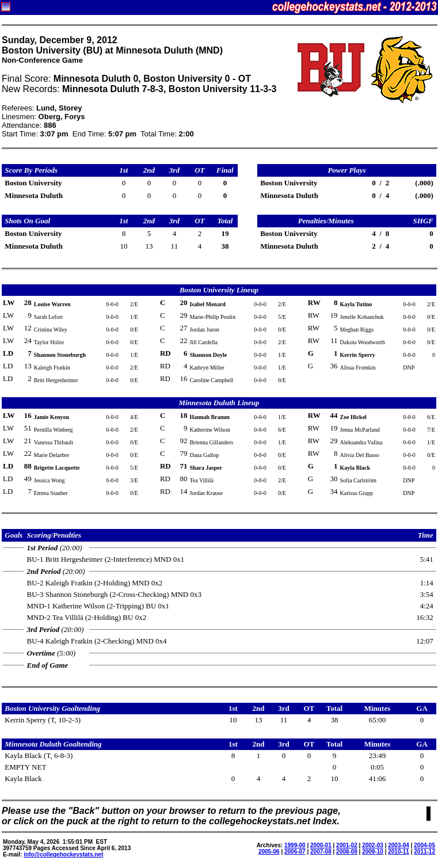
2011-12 (424, 852)
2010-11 (399, 852)
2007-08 (321, 852)
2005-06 (269, 852)
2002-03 (373, 845)
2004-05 (424, 845)
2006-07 (295, 852)
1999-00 (295, 845)
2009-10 (373, 852)
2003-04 (399, 845)
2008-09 (347, 852)
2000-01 (321, 845)
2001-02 (347, 845)
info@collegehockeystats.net (63, 854)
